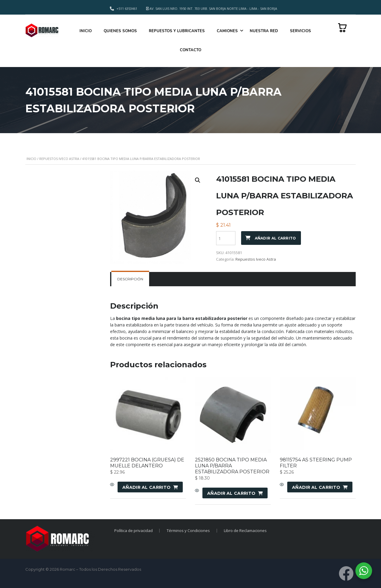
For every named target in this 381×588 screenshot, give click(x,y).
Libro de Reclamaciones (246, 531)
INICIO (86, 31)
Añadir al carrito (275, 238)
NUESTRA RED (264, 31)
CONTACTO (190, 50)
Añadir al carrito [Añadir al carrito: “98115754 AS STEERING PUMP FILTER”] (316, 487)
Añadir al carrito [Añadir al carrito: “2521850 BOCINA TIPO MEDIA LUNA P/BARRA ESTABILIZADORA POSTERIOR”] (231, 493)
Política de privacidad (133, 531)
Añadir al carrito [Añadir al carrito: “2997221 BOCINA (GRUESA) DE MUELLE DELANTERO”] (146, 487)
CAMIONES (227, 31)
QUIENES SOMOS (120, 31)
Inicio (31, 159)
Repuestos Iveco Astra (59, 159)
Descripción (130, 279)
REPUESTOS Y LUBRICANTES (177, 31)
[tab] (130, 279)
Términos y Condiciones (188, 531)
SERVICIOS (300, 31)
